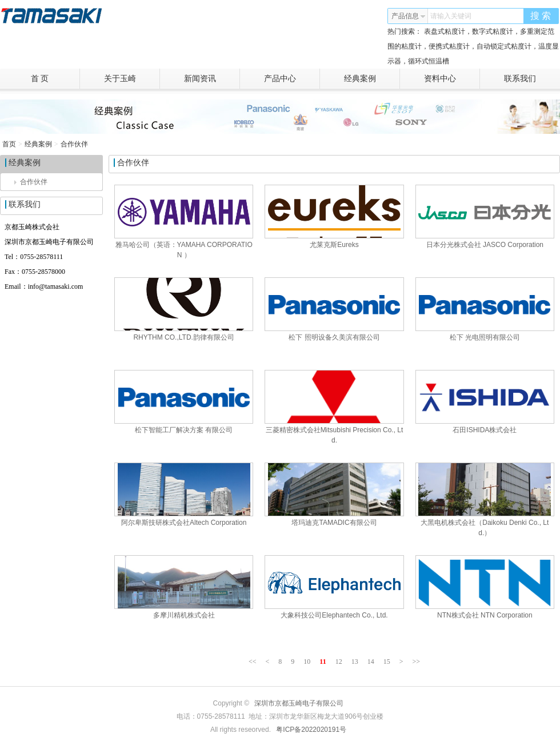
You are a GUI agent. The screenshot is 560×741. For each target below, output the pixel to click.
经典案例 (372, 79)
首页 (9, 144)
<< (253, 662)
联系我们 (520, 79)
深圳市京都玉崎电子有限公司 (299, 703)
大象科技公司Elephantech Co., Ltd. (334, 615)
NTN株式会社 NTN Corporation (485, 615)
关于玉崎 (132, 79)
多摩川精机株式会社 (184, 615)
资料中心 (452, 79)
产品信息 (409, 16)
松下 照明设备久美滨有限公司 (334, 337)
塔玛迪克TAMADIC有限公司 (334, 523)
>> (416, 662)
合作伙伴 (74, 144)
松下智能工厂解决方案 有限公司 (184, 430)
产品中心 (292, 79)
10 (307, 662)
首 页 (55, 79)
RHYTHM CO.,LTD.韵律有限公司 (183, 337)
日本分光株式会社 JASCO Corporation (485, 245)
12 (339, 662)
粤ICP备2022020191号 (311, 730)
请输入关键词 (451, 16)
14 (371, 662)
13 (355, 662)
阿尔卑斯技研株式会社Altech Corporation (184, 523)
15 (387, 662)
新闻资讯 (212, 79)
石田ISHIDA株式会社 (485, 430)
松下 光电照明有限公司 (485, 337)
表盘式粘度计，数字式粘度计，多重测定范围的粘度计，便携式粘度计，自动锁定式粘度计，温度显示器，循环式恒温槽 (473, 46)
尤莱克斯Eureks (334, 245)
